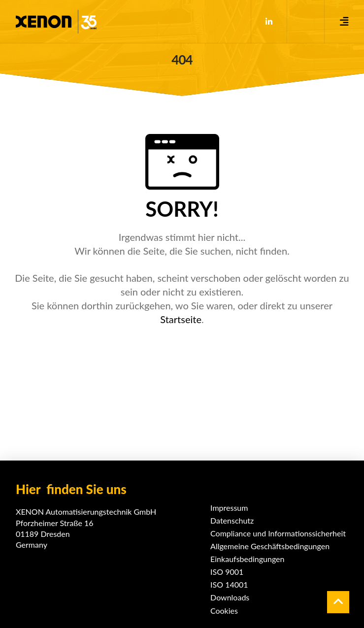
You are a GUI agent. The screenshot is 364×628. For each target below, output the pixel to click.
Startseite (181, 319)
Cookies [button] (224, 611)
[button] (344, 22)
